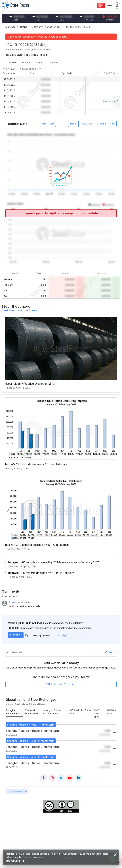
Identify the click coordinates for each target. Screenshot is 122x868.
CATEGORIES (17, 792)
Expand (111, 652)
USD (52, 124)
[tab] (14, 712)
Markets (10, 27)
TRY (44, 124)
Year (112, 124)
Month (73, 124)
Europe (23, 27)
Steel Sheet (54, 27)
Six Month (102, 124)
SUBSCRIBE (16, 635)
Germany (37, 27)
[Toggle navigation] (117, 5)
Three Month (87, 124)
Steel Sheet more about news (19, 310)
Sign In (66, 635)
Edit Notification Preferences (61, 684)
